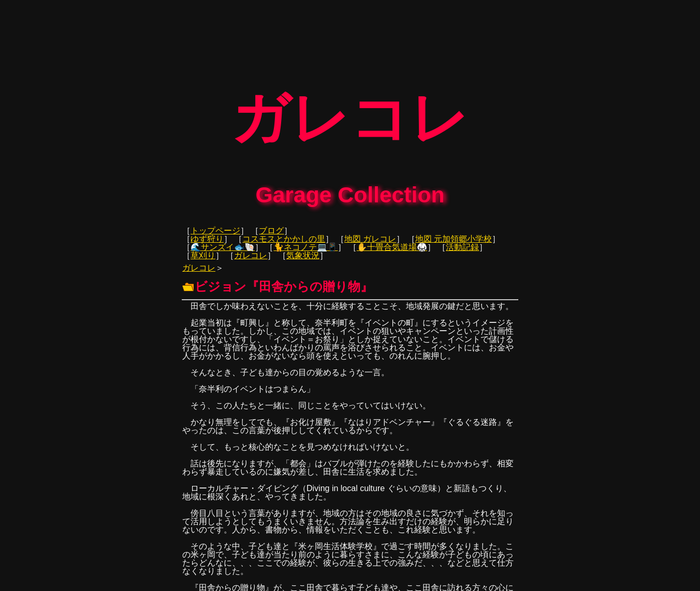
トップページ (215, 227)
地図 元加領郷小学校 (454, 236)
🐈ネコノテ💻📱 (305, 244)
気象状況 (303, 252)
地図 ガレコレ (370, 236)
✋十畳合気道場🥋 (392, 244)
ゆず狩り (207, 236)
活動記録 (462, 244)
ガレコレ (251, 252)
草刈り (203, 252)
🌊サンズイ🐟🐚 (223, 244)
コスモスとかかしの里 (284, 236)
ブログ (271, 227)
